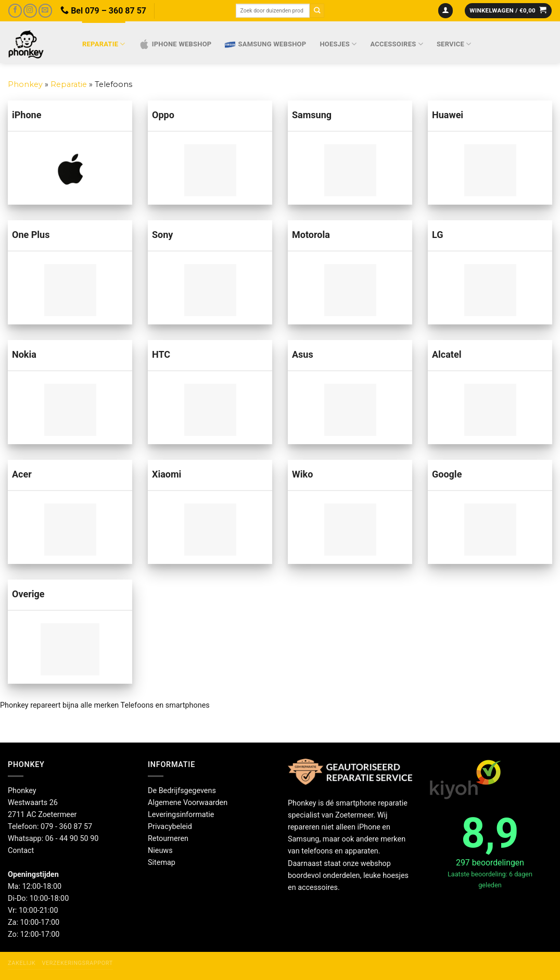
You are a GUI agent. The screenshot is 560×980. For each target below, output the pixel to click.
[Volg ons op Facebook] (15, 11)
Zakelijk (22, 963)
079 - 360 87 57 (66, 827)
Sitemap (162, 863)
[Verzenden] (317, 11)
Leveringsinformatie (181, 815)
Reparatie (104, 44)
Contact (21, 851)
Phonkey (25, 84)
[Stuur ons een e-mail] (45, 11)
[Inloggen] (446, 11)
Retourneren (168, 839)
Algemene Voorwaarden (188, 803)
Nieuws (160, 851)
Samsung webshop (265, 44)
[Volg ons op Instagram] (30, 11)
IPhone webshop (175, 44)
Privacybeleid (170, 827)
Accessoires (397, 44)
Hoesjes (338, 44)
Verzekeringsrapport (77, 963)
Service (454, 44)
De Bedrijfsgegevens (182, 791)
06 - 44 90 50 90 (72, 839)
